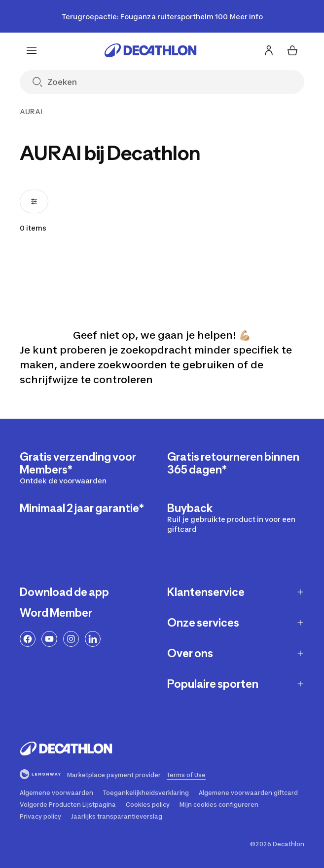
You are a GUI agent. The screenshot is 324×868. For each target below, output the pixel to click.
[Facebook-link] (28, 639)
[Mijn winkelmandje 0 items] (292, 50)
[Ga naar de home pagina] (150, 50)
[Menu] (32, 50)
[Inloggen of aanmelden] (269, 50)
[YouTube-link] (49, 639)
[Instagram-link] (71, 639)
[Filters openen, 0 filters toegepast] (34, 201)
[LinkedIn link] (93, 639)
